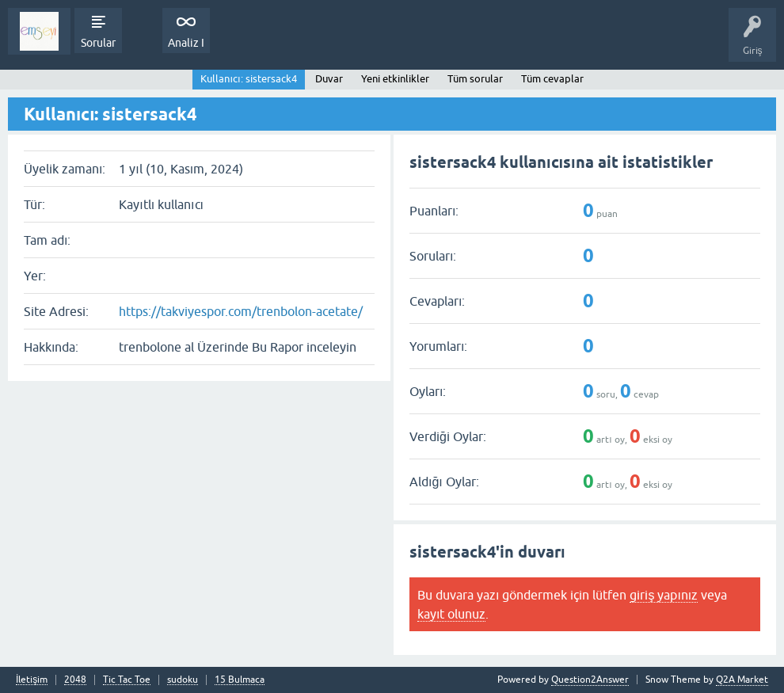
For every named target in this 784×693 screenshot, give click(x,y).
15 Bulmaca (240, 680)
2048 (75, 680)
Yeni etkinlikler (395, 79)
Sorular (98, 43)
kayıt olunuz (451, 614)
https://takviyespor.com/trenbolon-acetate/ (241, 311)
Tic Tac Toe (127, 680)
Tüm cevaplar (552, 79)
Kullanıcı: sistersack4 (248, 79)
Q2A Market (742, 680)
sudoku (183, 680)
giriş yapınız (664, 595)
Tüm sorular (475, 79)
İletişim (32, 680)
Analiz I (186, 43)
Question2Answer (590, 680)
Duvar (329, 79)
